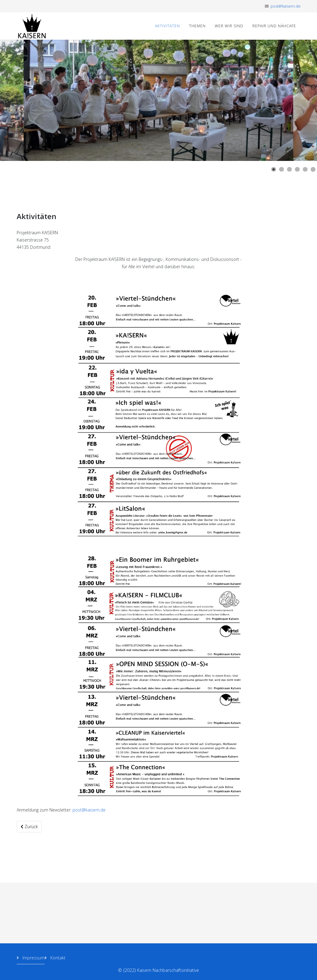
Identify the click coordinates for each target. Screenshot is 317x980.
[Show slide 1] (274, 169)
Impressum (33, 958)
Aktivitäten (167, 26)
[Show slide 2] (282, 169)
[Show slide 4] (297, 169)
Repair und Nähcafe (274, 26)
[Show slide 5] (305, 169)
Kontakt (57, 958)
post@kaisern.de (286, 6)
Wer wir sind (229, 26)
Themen (197, 26)
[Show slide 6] (313, 169)
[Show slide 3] (289, 169)
